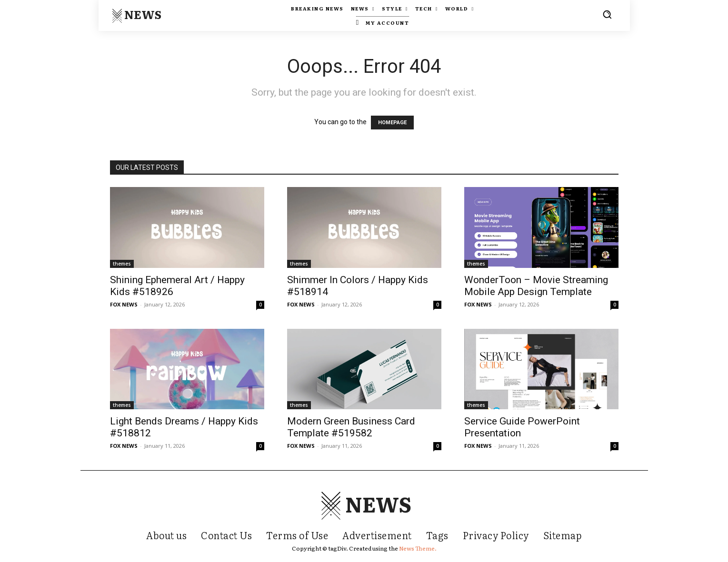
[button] (607, 14)
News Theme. (418, 548)
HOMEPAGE (392, 123)
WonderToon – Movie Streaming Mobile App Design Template (536, 286)
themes (122, 264)
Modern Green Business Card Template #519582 (351, 427)
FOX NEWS (124, 304)
